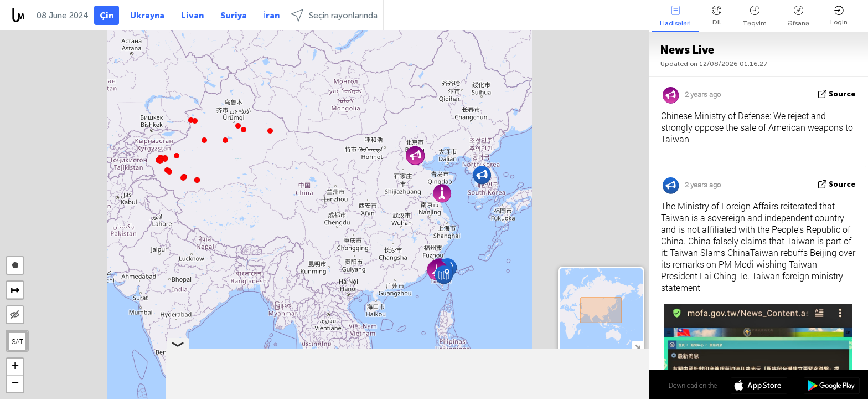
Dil (717, 16)
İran (272, 16)
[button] (183, 178)
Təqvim (755, 16)
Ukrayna (147, 16)
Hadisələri (675, 16)
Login (839, 16)
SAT (17, 341)
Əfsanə (799, 16)
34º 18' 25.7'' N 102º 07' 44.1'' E (604, 385)
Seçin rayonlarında (334, 15)
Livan (192, 16)
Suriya (234, 16)
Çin (107, 16)
